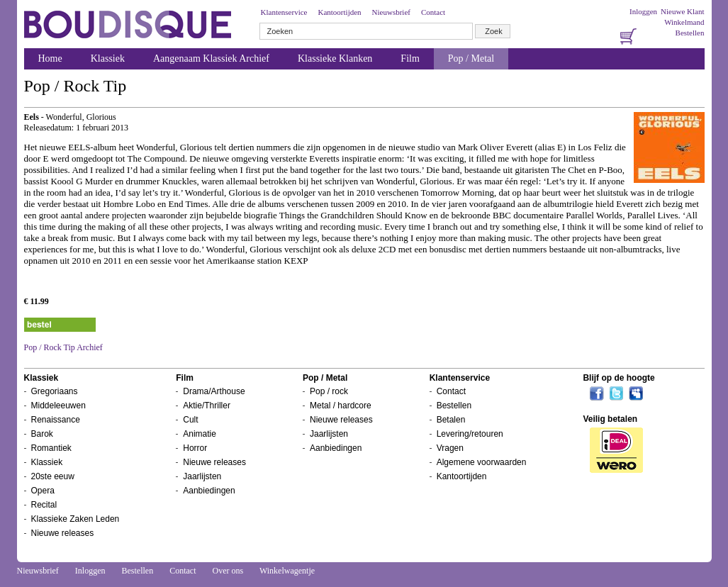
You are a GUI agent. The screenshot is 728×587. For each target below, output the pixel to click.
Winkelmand (684, 22)
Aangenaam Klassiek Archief (211, 58)
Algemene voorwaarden (482, 462)
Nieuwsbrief (391, 12)
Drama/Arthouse (214, 391)
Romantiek (51, 448)
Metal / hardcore (341, 406)
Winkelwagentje (287, 571)
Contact (433, 12)
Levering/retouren (470, 434)
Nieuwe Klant (682, 11)
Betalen (451, 420)
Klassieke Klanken (335, 58)
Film (410, 58)
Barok (42, 434)
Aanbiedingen (209, 491)
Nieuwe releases (63, 533)
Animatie (200, 434)
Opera (43, 491)
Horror (195, 448)
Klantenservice (284, 12)
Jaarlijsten (202, 476)
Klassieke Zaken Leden (75, 519)
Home (50, 58)
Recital (44, 505)
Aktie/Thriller (207, 406)
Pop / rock (329, 391)
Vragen (450, 448)
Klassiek (108, 58)
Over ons (228, 571)
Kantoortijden (339, 12)
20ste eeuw (53, 476)
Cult (190, 420)
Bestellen (690, 33)
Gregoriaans (55, 391)
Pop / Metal (471, 58)
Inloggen (643, 11)
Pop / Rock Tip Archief (63, 347)
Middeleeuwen (58, 406)
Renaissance (56, 420)
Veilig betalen (610, 419)
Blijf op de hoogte (618, 378)
